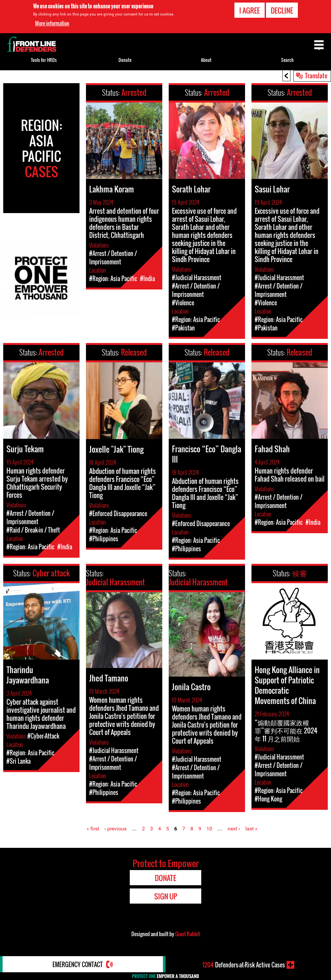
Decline (282, 10)
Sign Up (166, 896)
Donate (125, 60)
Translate (316, 75)
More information (52, 23)
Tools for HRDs (44, 60)
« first (93, 829)
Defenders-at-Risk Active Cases (244, 965)
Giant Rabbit (188, 934)
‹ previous (115, 829)
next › (234, 829)
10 (209, 829)
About (206, 60)
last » (251, 829)
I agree (250, 10)
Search (287, 60)
